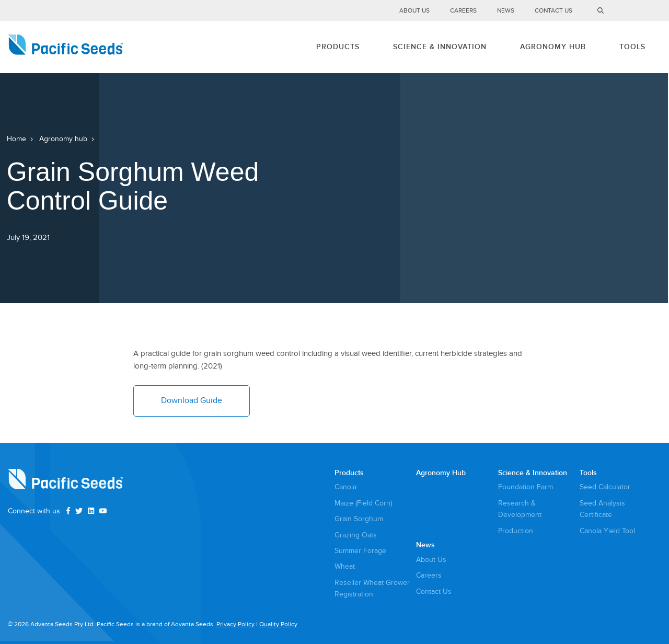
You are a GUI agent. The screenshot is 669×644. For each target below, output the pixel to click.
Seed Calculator (605, 487)
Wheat (345, 566)
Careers (463, 11)
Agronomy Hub (553, 47)
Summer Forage (360, 551)
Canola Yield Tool (607, 531)
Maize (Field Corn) (363, 503)
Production (516, 531)
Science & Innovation (440, 47)
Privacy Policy (235, 624)
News (506, 11)
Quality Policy (278, 624)
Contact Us (553, 11)
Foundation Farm (526, 487)
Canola (345, 487)
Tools (632, 47)
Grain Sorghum (359, 519)
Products (338, 47)
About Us (414, 11)
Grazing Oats (356, 535)
